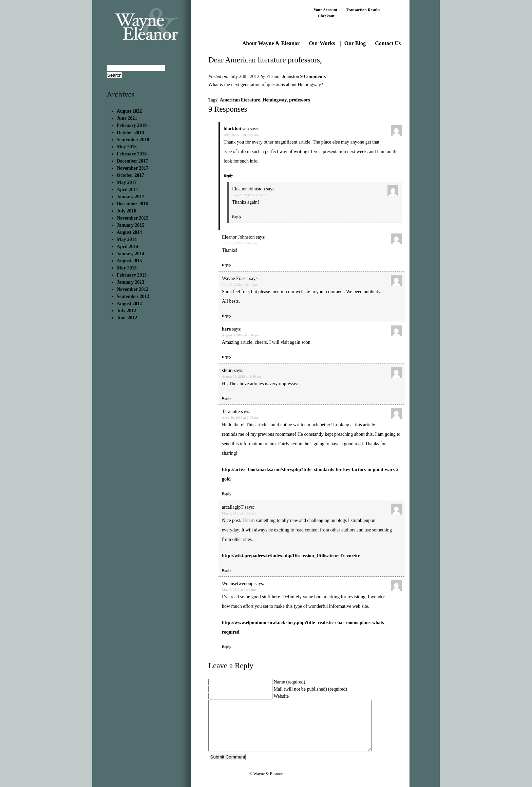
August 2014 (129, 232)
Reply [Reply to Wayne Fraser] (227, 316)
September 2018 (133, 140)
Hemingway (275, 100)
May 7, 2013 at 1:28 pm (239, 590)
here (226, 329)
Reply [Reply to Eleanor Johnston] (237, 217)
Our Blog (355, 43)
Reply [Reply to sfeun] (227, 398)
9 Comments (313, 77)
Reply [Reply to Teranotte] (227, 493)
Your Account (325, 10)
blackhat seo (236, 129)
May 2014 (127, 239)
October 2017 (130, 175)
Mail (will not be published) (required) (311, 689)
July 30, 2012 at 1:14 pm (240, 285)
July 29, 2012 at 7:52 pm (240, 243)
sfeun (227, 370)
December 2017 (132, 161)
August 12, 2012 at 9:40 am (242, 377)
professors (299, 100)
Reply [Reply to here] (227, 357)
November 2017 (132, 168)
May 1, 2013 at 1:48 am (239, 513)
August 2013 (129, 261)
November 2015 (132, 218)
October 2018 (130, 133)
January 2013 (130, 282)
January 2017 (130, 197)
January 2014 (130, 254)
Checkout (326, 16)
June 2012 (127, 318)
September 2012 (133, 296)
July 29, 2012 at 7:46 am (241, 135)
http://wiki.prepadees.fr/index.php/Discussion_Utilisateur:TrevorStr (291, 556)
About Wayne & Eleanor (271, 43)
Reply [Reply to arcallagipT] (227, 570)
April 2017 (127, 190)
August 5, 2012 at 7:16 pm (241, 335)
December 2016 (132, 204)
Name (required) (290, 682)
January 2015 (130, 225)
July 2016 (126, 211)
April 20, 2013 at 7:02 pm (240, 418)
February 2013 (132, 275)
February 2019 (132, 125)
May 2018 (127, 147)
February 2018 (132, 154)
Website (281, 696)
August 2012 (129, 304)
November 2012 (132, 289)
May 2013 (127, 268)
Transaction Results (363, 10)
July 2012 (126, 311)
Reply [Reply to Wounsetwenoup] (227, 647)
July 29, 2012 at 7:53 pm (250, 195)
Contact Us (388, 43)
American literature (240, 100)
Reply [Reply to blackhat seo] (228, 175)
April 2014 (127, 247)
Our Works (322, 43)
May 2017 (127, 182)
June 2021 (127, 118)
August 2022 (129, 111)
